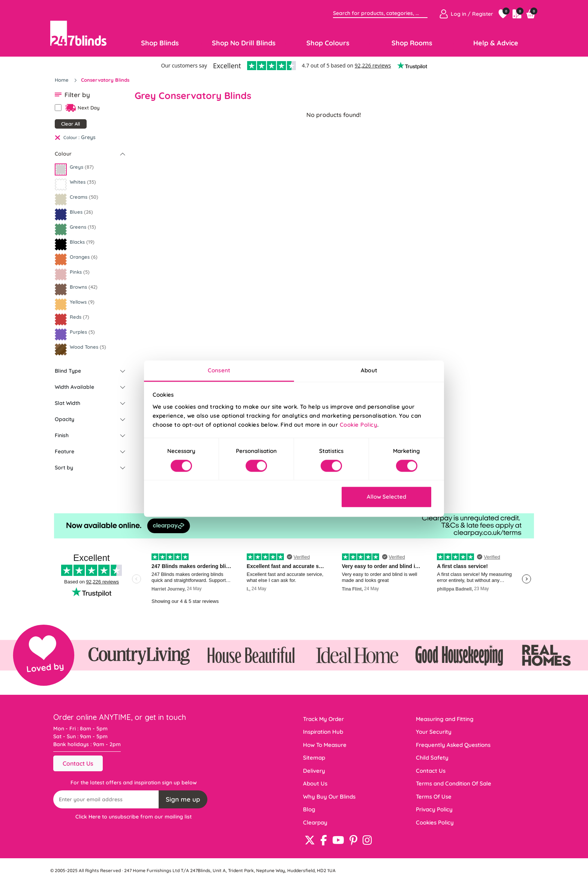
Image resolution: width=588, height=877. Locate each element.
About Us (315, 783)
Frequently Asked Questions (453, 745)
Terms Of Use (434, 797)
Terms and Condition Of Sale (454, 783)
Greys (88, 137)
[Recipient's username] (106, 799)
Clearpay (315, 822)
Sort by (64, 468)
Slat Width (67, 403)
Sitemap (314, 758)
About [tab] (369, 370)
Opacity (64, 419)
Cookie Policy (359, 425)
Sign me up (183, 799)
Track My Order (323, 719)
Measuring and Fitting (445, 719)
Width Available (74, 387)
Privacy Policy (434, 809)
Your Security (434, 732)
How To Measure (325, 745)
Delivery (314, 771)
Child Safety (432, 758)
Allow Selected (386, 497)
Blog (309, 809)
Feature (64, 451)
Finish (62, 435)
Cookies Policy (435, 822)
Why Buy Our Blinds (329, 797)
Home (62, 80)
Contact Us (78, 763)
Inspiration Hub (323, 732)
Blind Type (68, 371)
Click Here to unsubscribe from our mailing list (133, 817)
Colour (63, 154)
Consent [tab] (219, 370)
